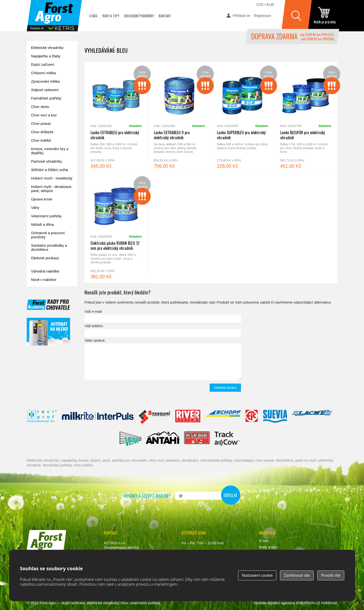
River (188, 417)
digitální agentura (281, 603)
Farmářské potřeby (46, 98)
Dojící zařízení (43, 64)
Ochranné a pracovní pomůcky (48, 235)
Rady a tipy (111, 16)
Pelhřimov (329, 603)
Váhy (35, 208)
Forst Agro (48, 603)
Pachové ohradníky (46, 161)
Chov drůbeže (42, 132)
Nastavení (257, 575)
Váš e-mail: (94, 311)
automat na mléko (48, 332)
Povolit (331, 575)
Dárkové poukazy (45, 258)
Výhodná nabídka (45, 271)
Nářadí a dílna (42, 224)
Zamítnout (297, 575)
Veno (130, 439)
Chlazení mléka (43, 73)
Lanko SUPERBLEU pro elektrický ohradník (243, 117)
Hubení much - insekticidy (52, 178)
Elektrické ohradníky (47, 48)
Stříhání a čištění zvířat (49, 170)
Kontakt (165, 16)
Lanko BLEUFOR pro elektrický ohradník (306, 117)
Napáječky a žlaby (46, 56)
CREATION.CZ (308, 603)
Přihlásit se (241, 16)
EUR (270, 4)
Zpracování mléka (45, 81)
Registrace (263, 16)
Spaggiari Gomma (154, 417)
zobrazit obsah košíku (325, 16)
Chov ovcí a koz (44, 115)
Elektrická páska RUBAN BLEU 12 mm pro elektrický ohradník (116, 228)
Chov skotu (40, 107)
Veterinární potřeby (46, 216)
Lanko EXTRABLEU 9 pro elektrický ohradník (179, 117)
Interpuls (98, 417)
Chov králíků (41, 140)
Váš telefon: (94, 326)
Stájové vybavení (45, 90)
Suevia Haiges (275, 417)
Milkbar (197, 439)
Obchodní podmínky (139, 16)
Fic (252, 417)
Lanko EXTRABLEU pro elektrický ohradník (116, 117)
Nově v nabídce (44, 280)
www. (45, 557)
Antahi (163, 439)
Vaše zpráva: (95, 340)
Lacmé (312, 417)
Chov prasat (41, 123)
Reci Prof (42, 417)
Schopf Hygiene (223, 417)
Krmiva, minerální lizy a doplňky (50, 151)
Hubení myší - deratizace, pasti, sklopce (52, 189)
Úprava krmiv (42, 199)
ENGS (227, 439)
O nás (93, 16)
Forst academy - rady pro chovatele (48, 305)
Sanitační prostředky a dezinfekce (49, 247)
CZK (260, 4)
